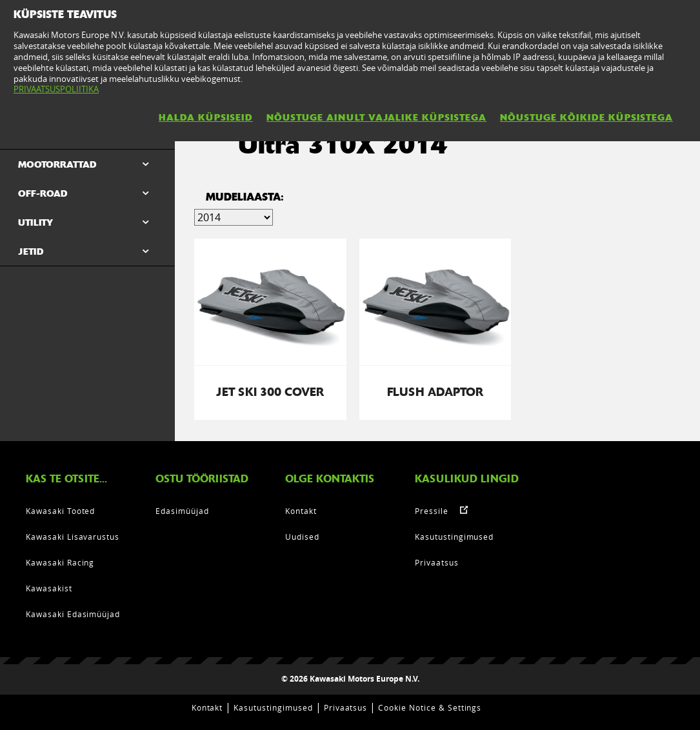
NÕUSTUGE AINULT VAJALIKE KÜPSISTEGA (376, 117)
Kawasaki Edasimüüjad (73, 614)
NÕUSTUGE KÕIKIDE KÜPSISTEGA (586, 117)
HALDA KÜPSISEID (206, 117)
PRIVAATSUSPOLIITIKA (56, 89)
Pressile (432, 511)
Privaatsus (437, 562)
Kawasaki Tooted (60, 511)
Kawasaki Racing (60, 562)
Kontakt (301, 511)
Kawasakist (49, 588)
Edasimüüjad (182, 511)
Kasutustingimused (454, 537)
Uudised (302, 537)
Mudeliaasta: (245, 197)
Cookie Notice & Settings (430, 707)
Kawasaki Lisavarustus (73, 537)
